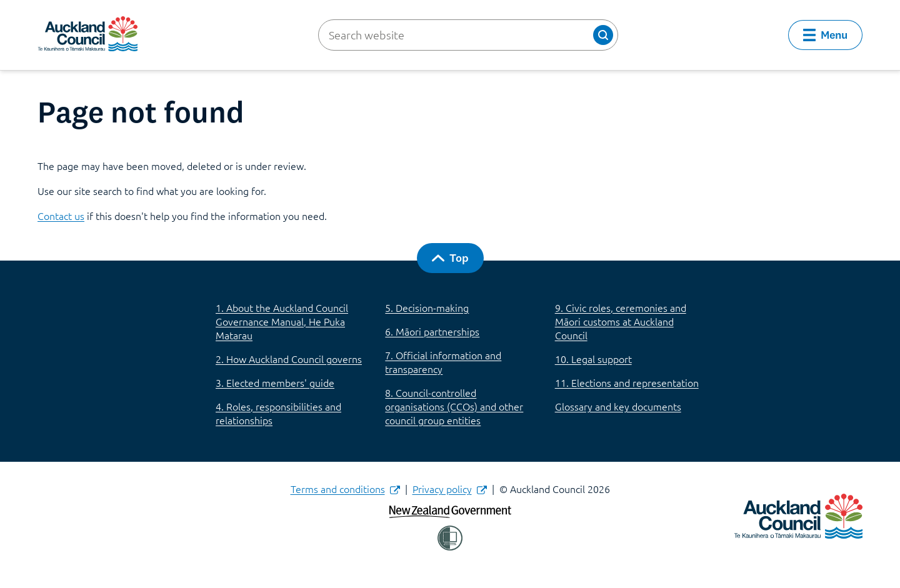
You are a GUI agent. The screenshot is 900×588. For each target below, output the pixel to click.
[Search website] (468, 35)
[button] (603, 35)
